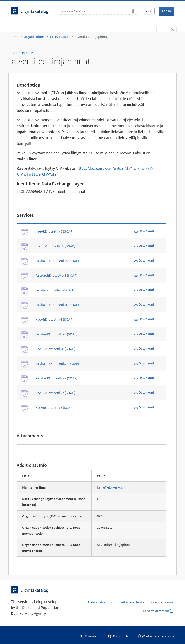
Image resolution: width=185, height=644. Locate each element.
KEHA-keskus (60, 37)
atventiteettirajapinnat (91, 37)
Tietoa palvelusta (100, 602)
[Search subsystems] (98, 11)
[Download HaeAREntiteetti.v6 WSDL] (144, 319)
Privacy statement (158, 611)
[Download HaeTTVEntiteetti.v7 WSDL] (144, 392)
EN (149, 11)
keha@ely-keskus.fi (111, 487)
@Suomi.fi (118, 636)
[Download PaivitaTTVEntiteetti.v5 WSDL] (144, 260)
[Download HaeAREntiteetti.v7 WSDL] (144, 407)
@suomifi (89, 636)
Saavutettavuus (162, 602)
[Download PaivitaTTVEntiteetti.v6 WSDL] (144, 304)
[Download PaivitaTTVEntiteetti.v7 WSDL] (144, 363)
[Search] (133, 10)
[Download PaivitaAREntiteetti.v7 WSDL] (144, 378)
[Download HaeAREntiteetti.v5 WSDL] (144, 231)
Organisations (34, 37)
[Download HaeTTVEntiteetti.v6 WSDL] (144, 348)
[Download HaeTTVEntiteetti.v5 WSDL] (144, 246)
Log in (166, 11)
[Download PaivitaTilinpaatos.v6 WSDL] (144, 290)
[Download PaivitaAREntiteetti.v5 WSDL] (144, 275)
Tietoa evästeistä (132, 602)
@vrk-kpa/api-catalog (156, 636)
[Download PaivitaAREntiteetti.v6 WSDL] (144, 334)
